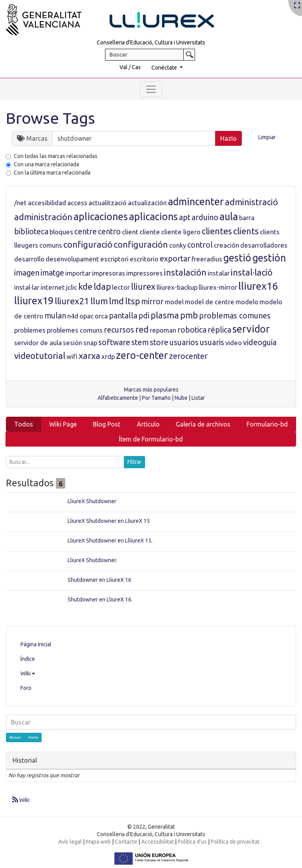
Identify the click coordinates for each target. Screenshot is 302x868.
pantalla (123, 316)
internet (53, 287)
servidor (251, 329)
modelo (247, 302)
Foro (26, 688)
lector (121, 287)
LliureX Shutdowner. (92, 560)
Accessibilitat (157, 842)
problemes (30, 330)
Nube (181, 398)
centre (86, 232)
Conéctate (165, 68)
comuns (51, 245)
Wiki (28, 673)
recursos (119, 330)
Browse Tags (51, 118)
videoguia (260, 342)
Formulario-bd (267, 424)
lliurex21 (72, 301)
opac (87, 316)
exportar (175, 259)
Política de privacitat (235, 842)
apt (185, 217)
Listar (198, 398)
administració (251, 202)
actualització (108, 203)
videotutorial (40, 356)
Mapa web (98, 842)
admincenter (196, 202)
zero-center (142, 355)
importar (78, 273)
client (130, 232)
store (159, 342)
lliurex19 (34, 301)
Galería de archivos (203, 424)
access (77, 203)
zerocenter (188, 356)
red (142, 329)
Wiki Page (63, 424)
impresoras (109, 273)
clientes (217, 231)
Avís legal (70, 842)
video (234, 343)
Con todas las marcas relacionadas (56, 156)
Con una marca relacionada (46, 164)
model (174, 302)
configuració (88, 244)
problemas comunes (235, 316)
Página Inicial (36, 644)
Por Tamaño (156, 398)
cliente (150, 232)
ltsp (133, 301)
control (200, 245)
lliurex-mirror (218, 287)
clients (246, 231)
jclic (72, 287)
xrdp (108, 356)
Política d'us (192, 842)
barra (247, 218)
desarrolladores (264, 245)
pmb (189, 315)
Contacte (126, 842)
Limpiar (267, 137)
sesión (73, 343)
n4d (73, 316)
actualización (147, 203)
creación (226, 245)
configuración (141, 244)
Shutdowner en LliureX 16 (99, 580)
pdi (144, 316)
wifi (72, 356)
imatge (52, 273)
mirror (152, 302)
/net (20, 203)
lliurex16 (258, 286)
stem (140, 342)
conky (178, 245)
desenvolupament (72, 259)
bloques (61, 232)
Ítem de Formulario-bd (151, 439)
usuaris (212, 342)
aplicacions (153, 217)
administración (43, 217)
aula (229, 217)
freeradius (207, 259)
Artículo (148, 424)
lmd (116, 301)
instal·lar (27, 287)
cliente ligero (181, 232)
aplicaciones (101, 217)
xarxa (89, 356)
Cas (136, 67)
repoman (163, 330)
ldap (102, 286)
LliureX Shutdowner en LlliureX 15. (110, 541)
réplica (219, 330)
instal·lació (252, 272)
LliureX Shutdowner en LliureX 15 (109, 521)
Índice (28, 659)
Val (123, 67)
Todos (24, 424)
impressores (145, 273)
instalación (185, 272)
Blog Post (107, 424)
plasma (165, 315)
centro (109, 232)
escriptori (114, 259)
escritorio (144, 259)
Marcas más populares (151, 390)
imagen (27, 273)
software (114, 342)
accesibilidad (47, 203)
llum (99, 301)
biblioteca (31, 232)
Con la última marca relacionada (52, 173)
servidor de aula (38, 343)
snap (90, 343)
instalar (219, 273)
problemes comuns (75, 330)
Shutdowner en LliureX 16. (100, 600)
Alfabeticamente (118, 398)
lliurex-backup (177, 287)
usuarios (184, 342)
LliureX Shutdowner (92, 501)
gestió (237, 258)
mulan (55, 316)
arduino (205, 217)
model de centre (210, 302)
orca (101, 316)
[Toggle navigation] (151, 89)
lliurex (143, 286)
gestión (269, 258)
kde (85, 286)
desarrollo (29, 259)
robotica (192, 330)
